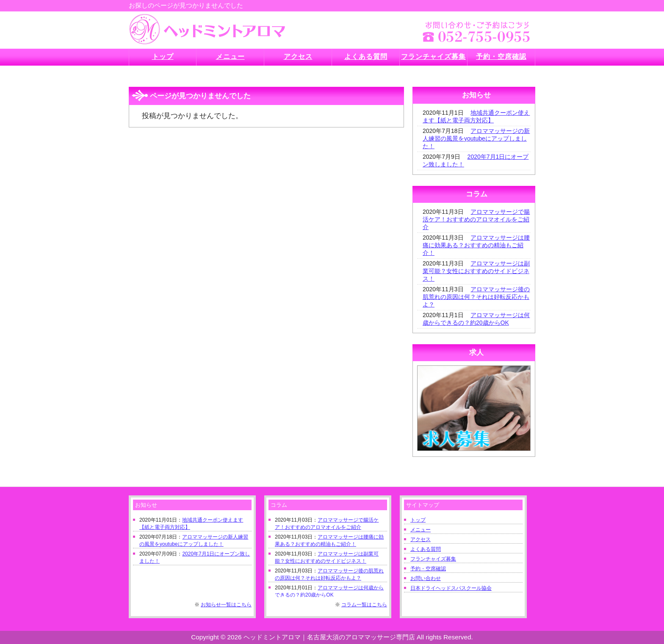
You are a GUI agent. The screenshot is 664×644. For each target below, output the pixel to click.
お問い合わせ (426, 578)
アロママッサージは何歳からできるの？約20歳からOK (476, 319)
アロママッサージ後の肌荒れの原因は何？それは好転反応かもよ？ (476, 297)
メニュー (421, 530)
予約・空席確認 (428, 569)
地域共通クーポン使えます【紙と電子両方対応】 (476, 116)
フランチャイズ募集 (433, 559)
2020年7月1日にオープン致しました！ (476, 160)
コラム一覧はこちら (364, 605)
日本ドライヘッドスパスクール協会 (451, 588)
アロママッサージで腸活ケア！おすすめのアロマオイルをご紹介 (476, 219)
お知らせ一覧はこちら (226, 605)
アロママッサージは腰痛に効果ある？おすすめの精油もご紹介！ (476, 245)
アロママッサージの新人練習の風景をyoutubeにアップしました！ (476, 138)
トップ (418, 520)
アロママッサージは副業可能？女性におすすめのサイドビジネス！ (476, 271)
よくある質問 (426, 549)
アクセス (421, 539)
